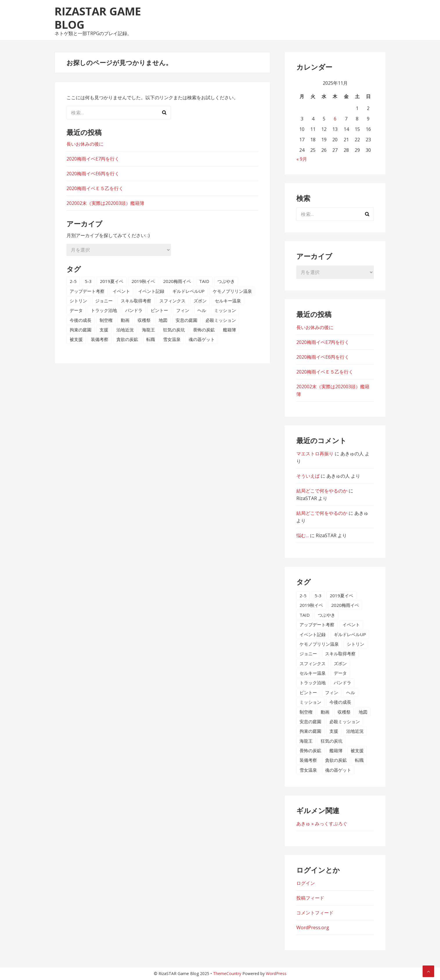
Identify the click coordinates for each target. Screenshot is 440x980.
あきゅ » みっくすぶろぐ (322, 824)
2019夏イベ (112, 281)
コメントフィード (315, 913)
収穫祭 (144, 320)
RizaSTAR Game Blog (98, 18)
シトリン (78, 301)
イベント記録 (151, 291)
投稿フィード (310, 898)
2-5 (73, 281)
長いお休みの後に (85, 144)
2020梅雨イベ (177, 281)
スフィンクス (172, 301)
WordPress (276, 973)
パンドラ (134, 310)
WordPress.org (313, 927)
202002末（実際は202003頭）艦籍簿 (105, 203)
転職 (151, 339)
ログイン (306, 883)
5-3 (88, 281)
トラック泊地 (104, 310)
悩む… (303, 535)
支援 (104, 330)
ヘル (202, 310)
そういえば (308, 476)
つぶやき (226, 281)
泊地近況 (125, 330)
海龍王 (148, 330)
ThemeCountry (227, 973)
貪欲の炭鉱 (127, 339)
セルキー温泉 (228, 301)
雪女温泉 (172, 339)
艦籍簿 (229, 330)
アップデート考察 (87, 291)
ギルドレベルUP (189, 291)
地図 (163, 320)
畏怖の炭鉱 (204, 330)
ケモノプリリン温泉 (232, 291)
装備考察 (100, 339)
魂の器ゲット (202, 339)
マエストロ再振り (315, 454)
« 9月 (302, 159)
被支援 (76, 339)
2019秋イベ (143, 281)
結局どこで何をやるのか (322, 491)
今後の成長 (81, 320)
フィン (183, 310)
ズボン (200, 301)
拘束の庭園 (81, 330)
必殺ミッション (221, 320)
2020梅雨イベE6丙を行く (93, 174)
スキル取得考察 (136, 301)
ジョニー (104, 301)
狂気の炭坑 (174, 330)
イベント (121, 291)
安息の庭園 (186, 320)
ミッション (225, 310)
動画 (125, 320)
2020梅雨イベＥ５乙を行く (95, 188)
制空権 (106, 320)
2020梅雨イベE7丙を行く (93, 159)
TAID (204, 281)
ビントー (159, 310)
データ (76, 310)
